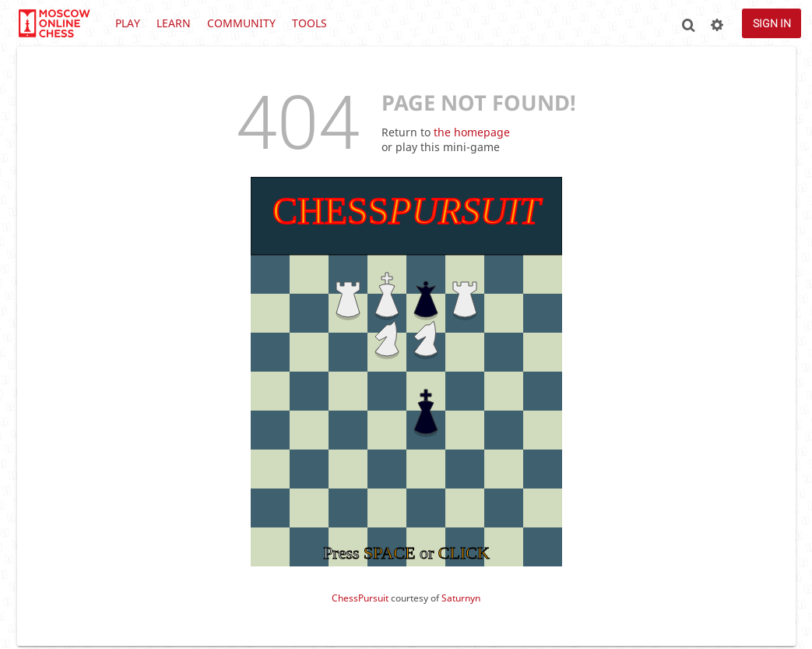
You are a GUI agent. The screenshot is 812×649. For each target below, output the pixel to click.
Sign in (772, 23)
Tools (309, 23)
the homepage (472, 132)
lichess (53, 23)
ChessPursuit (360, 598)
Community (241, 23)
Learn (174, 23)
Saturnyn (461, 598)
